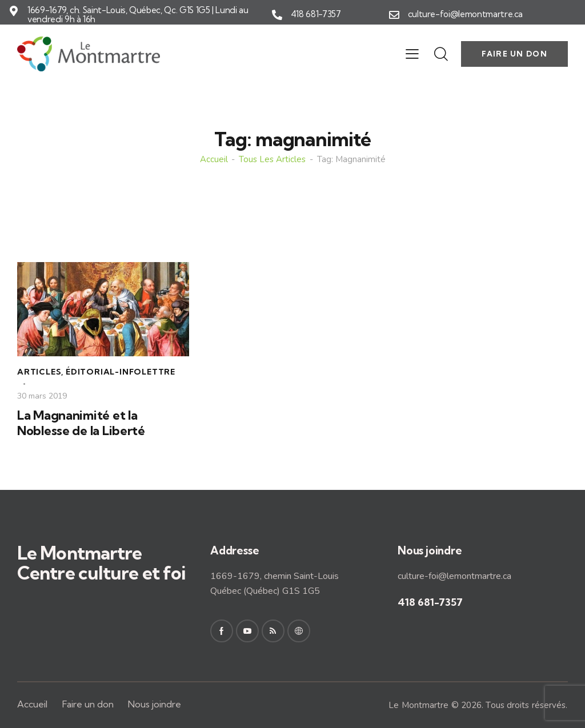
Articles (39, 372)
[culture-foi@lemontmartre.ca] (394, 15)
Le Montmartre (418, 705)
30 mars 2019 (42, 396)
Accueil (214, 160)
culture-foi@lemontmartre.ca (466, 14)
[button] (412, 54)
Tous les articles (272, 160)
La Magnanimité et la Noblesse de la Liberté (81, 423)
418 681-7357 (316, 14)
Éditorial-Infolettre (121, 372)
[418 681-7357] (277, 15)
